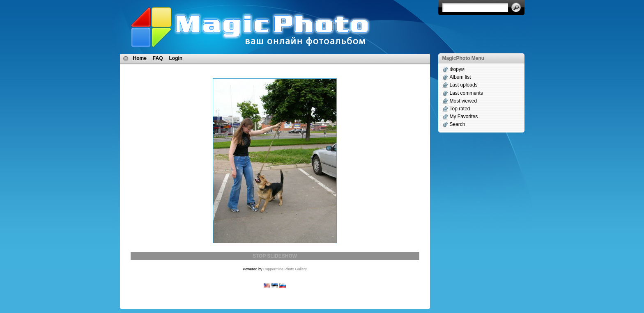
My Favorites (464, 117)
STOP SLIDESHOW (275, 256)
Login (176, 58)
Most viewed (463, 101)
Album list (460, 77)
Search (458, 124)
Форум (457, 69)
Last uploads (464, 85)
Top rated (460, 109)
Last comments (466, 93)
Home (140, 58)
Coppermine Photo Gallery (285, 269)
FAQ (158, 58)
